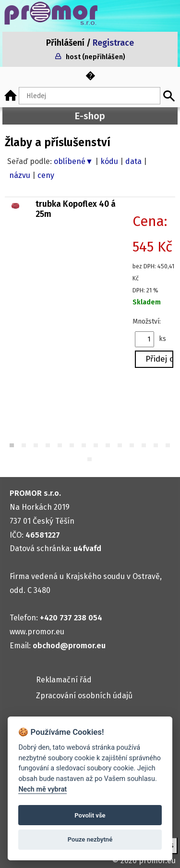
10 (120, 446)
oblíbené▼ (73, 161)
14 (168, 446)
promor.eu (157, 861)
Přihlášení (65, 43)
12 (144, 446)
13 (156, 446)
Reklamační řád (64, 680)
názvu (20, 175)
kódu (109, 161)
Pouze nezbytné (90, 839)
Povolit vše (90, 815)
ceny (46, 175)
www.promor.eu (37, 632)
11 (132, 446)
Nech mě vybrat (42, 789)
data (133, 161)
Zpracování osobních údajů (84, 696)
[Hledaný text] (90, 96)
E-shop (90, 116)
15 (90, 460)
